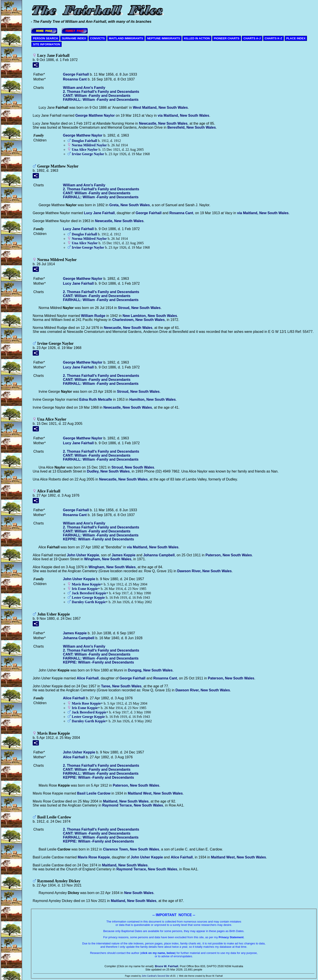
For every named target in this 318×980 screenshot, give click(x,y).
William (93, 316)
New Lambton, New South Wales (150, 316)
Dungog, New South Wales (150, 670)
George (76, 74)
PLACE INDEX (296, 38)
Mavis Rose (86, 584)
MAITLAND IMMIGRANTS (126, 38)
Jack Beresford (89, 593)
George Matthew (95, 115)
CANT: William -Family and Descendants (97, 96)
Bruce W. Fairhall (167, 966)
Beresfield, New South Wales (192, 127)
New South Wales (139, 893)
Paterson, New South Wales (229, 555)
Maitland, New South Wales (126, 801)
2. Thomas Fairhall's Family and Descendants (101, 92)
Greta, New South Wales (130, 205)
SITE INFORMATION (46, 44)
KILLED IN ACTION (197, 38)
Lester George (88, 598)
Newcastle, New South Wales (163, 123)
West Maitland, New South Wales (160, 108)
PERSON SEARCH (45, 38)
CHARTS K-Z (274, 38)
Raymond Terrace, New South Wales (133, 805)
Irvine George (88, 154)
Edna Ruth (96, 399)
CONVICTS (97, 38)
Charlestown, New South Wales (138, 320)
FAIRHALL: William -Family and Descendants (101, 100)
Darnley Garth (89, 602)
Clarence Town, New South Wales (131, 849)
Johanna (159, 555)
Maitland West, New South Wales (155, 793)
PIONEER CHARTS (227, 38)
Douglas (84, 141)
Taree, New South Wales (121, 686)
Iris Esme (85, 589)
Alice (88, 678)
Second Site (163, 976)
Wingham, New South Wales (108, 559)
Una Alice (85, 150)
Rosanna (75, 79)
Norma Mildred (89, 145)
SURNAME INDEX (74, 38)
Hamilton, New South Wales (153, 399)
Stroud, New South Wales (139, 308)
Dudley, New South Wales (108, 471)
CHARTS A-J (252, 38)
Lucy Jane (99, 213)
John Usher (83, 555)
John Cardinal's (149, 976)
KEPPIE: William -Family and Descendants (98, 539)
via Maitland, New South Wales (183, 115)
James (123, 555)
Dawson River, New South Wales (205, 571)
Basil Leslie (94, 793)
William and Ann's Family (84, 88)
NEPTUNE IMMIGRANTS (164, 38)
